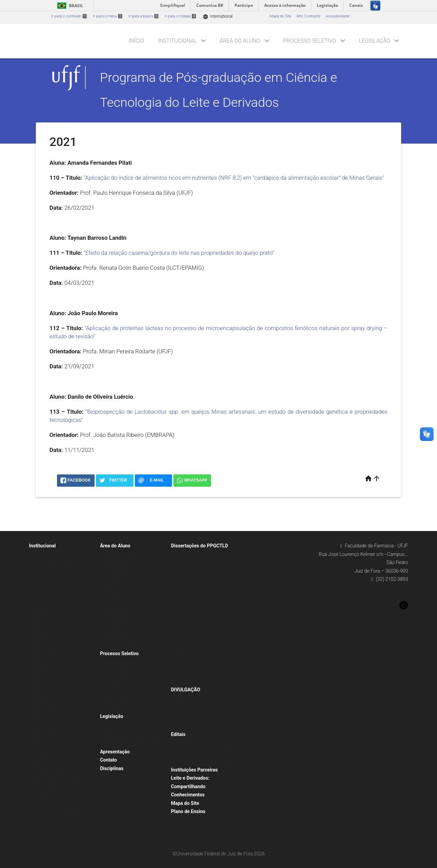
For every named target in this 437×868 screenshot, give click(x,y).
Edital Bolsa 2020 (118, 636)
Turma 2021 (43, 654)
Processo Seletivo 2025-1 (125, 681)
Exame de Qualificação (123, 573)
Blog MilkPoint (187, 717)
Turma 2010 (43, 754)
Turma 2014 (43, 717)
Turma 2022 (43, 645)
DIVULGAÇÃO (186, 690)
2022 (179, 663)
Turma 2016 (43, 699)
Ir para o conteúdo (69, 16)
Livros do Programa (191, 708)
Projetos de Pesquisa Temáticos (60, 781)
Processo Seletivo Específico (128, 671)
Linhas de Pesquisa (49, 772)
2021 (179, 654)
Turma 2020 (43, 663)
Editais (178, 734)
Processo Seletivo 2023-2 (125, 699)
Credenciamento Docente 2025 (201, 743)
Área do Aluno (240, 41)
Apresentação (115, 752)
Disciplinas (112, 768)
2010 (179, 555)
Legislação (375, 41)
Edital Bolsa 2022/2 (120, 609)
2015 (179, 600)
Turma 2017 (43, 690)
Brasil (69, 6)
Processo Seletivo (309, 41)
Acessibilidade (338, 16)
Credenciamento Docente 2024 (201, 761)
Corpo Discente (45, 591)
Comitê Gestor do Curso (53, 564)
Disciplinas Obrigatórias (124, 564)
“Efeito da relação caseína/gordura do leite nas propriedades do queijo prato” (179, 253)
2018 (179, 627)
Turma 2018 (43, 681)
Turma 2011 (43, 744)
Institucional (177, 41)
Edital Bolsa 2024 (118, 600)
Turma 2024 (43, 618)
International (218, 17)
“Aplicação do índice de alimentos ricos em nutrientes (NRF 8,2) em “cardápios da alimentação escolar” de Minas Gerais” (234, 178)
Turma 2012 (43, 735)
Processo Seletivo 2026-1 (125, 663)
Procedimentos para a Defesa (129, 582)
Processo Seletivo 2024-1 (125, 689)
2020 (179, 645)
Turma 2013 (43, 726)
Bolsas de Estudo (118, 591)
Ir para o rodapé (180, 16)
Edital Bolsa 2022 (118, 618)
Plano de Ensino (188, 811)
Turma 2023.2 (44, 627)
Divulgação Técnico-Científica (199, 699)
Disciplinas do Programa (124, 555)
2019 (179, 636)
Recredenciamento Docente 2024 (203, 752)
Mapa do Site (280, 16)
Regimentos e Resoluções (125, 725)
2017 (179, 618)
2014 (179, 591)
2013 (179, 582)
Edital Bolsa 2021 (118, 627)
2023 (179, 672)
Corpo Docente (45, 582)
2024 (179, 681)
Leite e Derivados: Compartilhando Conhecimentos (190, 786)
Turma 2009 (43, 762)
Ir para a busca (143, 16)
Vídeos (180, 726)
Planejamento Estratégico (54, 826)
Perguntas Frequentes (122, 645)
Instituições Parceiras (194, 770)
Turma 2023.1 (44, 636)
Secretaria (41, 573)
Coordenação (44, 555)
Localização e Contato (51, 835)
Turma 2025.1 (44, 609)
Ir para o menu (108, 16)
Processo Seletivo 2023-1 (125, 708)
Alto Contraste (309, 16)
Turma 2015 (43, 708)
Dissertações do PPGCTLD (200, 546)
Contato (109, 760)
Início (136, 41)
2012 (179, 573)
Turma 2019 (43, 672)
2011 (179, 564)
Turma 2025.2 (44, 600)
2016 (179, 609)
